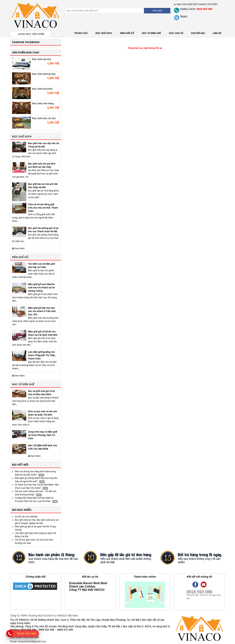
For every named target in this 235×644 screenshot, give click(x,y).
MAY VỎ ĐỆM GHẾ (151, 33)
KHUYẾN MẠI (198, 33)
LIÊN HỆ (217, 33)
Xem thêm (18, 248)
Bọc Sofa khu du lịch (44, 118)
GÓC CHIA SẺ (176, 33)
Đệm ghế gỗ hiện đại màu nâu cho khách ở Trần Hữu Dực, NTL (42, 311)
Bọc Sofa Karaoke (42, 89)
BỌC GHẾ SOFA (104, 33)
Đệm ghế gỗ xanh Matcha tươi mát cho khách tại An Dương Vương (41, 288)
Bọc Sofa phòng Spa (44, 74)
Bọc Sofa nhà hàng (43, 103)
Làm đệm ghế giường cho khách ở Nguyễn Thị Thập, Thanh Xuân (42, 355)
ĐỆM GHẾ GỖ (127, 33)
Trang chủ (81, 33)
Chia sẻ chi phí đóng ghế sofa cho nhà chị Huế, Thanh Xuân (43, 208)
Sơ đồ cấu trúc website (26, 517)
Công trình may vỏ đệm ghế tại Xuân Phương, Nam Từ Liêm (43, 435)
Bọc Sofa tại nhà (41, 59)
